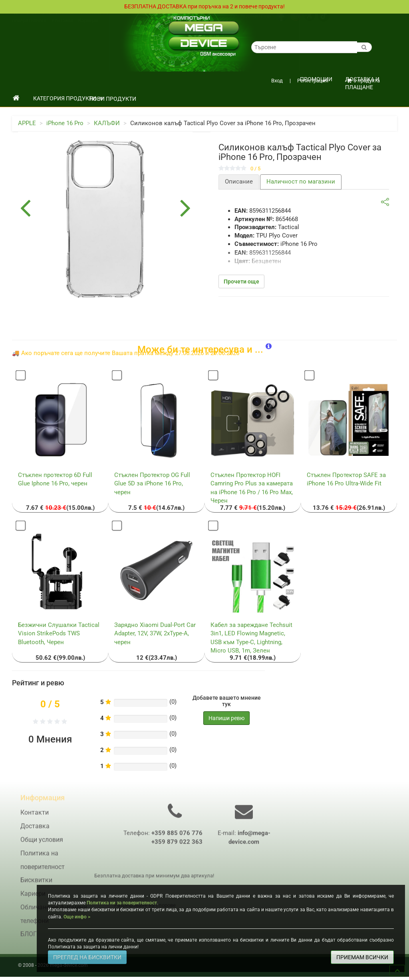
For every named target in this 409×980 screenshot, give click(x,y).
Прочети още (241, 282)
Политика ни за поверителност (122, 903)
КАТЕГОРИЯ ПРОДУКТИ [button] (68, 99)
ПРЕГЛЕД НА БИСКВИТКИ (87, 957)
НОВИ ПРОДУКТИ (113, 99)
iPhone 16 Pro (65, 124)
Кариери (88, 29)
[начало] (16, 99)
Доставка (25, 21)
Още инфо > (77, 917)
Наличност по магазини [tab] (301, 182)
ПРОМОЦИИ (316, 80)
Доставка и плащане (362, 82)
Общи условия (58, 21)
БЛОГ (29, 939)
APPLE (27, 124)
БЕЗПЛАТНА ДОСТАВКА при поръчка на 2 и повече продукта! (204, 7)
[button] (269, 347)
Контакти (62, 29)
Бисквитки (36, 885)
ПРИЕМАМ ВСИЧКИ (362, 957)
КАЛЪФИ (107, 124)
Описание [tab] (239, 182)
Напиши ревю (226, 719)
